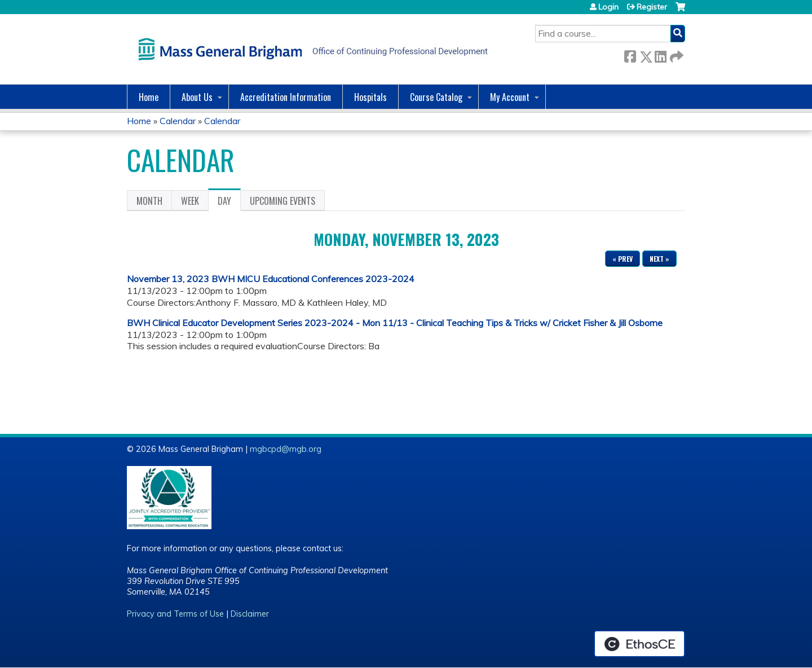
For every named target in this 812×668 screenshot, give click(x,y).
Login (608, 7)
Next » (659, 259)
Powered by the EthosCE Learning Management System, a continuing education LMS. (639, 644)
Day (229, 203)
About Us (197, 97)
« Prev (623, 259)
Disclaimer (250, 614)
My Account (510, 97)
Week (190, 201)
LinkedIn (660, 54)
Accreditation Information (286, 97)
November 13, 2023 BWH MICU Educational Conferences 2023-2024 (271, 279)
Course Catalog (436, 97)
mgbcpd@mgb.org (286, 449)
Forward (676, 54)
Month (149, 201)
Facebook (630, 54)
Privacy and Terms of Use (175, 614)
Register (652, 7)
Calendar (178, 121)
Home (149, 97)
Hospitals (370, 97)
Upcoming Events (283, 201)
